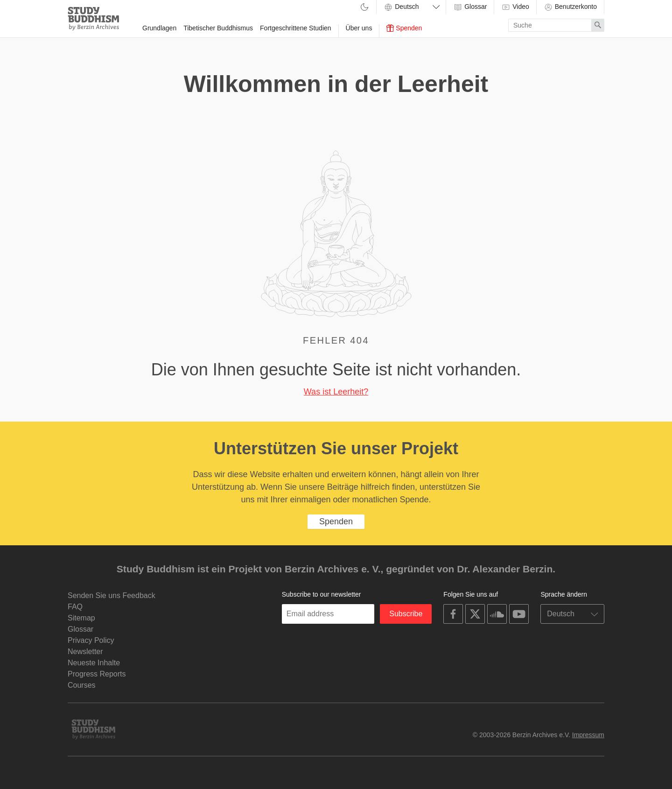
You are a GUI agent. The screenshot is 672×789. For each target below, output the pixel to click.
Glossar (470, 7)
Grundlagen (159, 28)
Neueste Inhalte (94, 663)
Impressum (588, 735)
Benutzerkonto (570, 7)
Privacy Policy (91, 640)
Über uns (359, 28)
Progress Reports (97, 674)
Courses (82, 685)
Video (515, 7)
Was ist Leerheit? (336, 392)
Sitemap (81, 618)
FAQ (75, 607)
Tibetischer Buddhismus (218, 28)
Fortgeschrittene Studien (296, 28)
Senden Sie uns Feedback (112, 595)
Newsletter (85, 652)
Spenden (404, 28)
